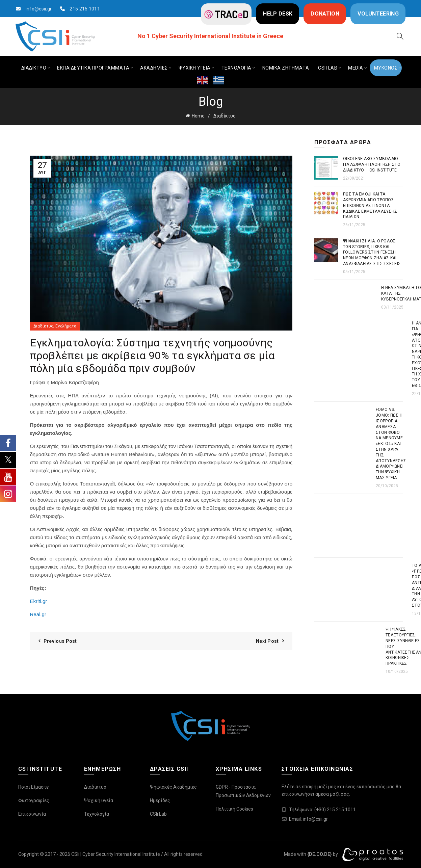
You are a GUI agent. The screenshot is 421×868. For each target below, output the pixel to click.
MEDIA (356, 68)
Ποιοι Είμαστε (33, 787)
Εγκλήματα (66, 326)
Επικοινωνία (32, 814)
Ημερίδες (160, 800)
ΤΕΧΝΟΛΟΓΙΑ (236, 68)
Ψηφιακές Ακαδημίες (173, 787)
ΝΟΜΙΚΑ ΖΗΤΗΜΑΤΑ (286, 68)
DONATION (325, 14)
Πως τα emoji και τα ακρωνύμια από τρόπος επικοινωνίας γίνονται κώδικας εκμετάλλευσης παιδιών (370, 205)
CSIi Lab (158, 814)
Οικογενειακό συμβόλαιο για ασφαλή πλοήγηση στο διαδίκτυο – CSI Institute (372, 164)
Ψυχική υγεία (99, 800)
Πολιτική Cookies (234, 809)
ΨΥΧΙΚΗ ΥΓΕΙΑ (195, 68)
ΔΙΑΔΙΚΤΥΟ (34, 68)
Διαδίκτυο (225, 116)
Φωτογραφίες (34, 800)
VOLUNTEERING (378, 14)
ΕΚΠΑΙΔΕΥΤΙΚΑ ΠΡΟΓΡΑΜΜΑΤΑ (93, 68)
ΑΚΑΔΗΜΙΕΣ (154, 68)
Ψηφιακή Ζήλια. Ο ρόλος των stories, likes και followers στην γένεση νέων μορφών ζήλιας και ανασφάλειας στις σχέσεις (372, 252)
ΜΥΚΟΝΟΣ (386, 68)
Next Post (267, 641)
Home (198, 116)
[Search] (400, 36)
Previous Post (60, 641)
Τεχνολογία (97, 814)
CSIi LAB (328, 68)
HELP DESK (278, 14)
